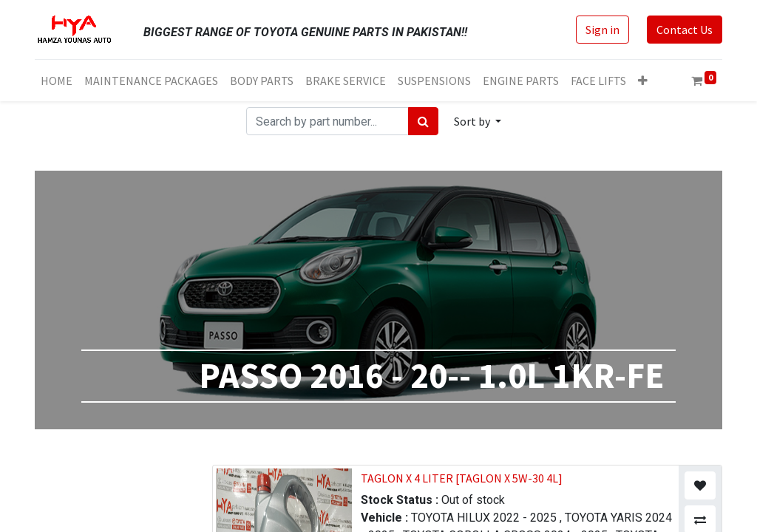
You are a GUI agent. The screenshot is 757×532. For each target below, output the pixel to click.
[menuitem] (57, 81)
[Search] (423, 121)
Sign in (602, 30)
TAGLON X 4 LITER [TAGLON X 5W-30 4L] (462, 478)
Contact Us (685, 30)
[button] (643, 81)
